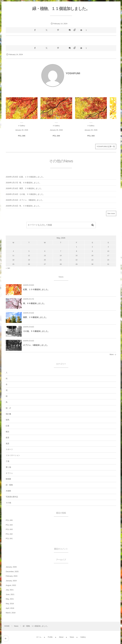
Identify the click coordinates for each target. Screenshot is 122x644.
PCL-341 (9, 539)
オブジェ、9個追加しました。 (36, 345)
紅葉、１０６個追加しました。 (36, 289)
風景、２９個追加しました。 (35, 317)
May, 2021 (10, 599)
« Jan (8, 268)
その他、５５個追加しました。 (36, 331)
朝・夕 (8, 408)
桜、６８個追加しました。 (34, 303)
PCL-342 (9, 534)
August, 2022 (11, 585)
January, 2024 (11, 581)
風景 (8, 444)
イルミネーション (13, 455)
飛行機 (8, 414)
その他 (8, 503)
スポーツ (9, 449)
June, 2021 (10, 594)
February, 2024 (12, 576)
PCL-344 (56, 136)
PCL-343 (91, 136)
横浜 (8, 432)
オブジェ (9, 473)
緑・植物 (9, 485)
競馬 (8, 420)
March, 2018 (11, 613)
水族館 (8, 491)
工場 (8, 461)
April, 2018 (10, 608)
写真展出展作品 (12, 497)
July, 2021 (10, 590)
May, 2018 (10, 604)
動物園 (8, 479)
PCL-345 (22, 136)
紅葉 (8, 426)
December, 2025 (12, 572)
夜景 (8, 438)
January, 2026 (11, 567)
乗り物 (8, 467)
